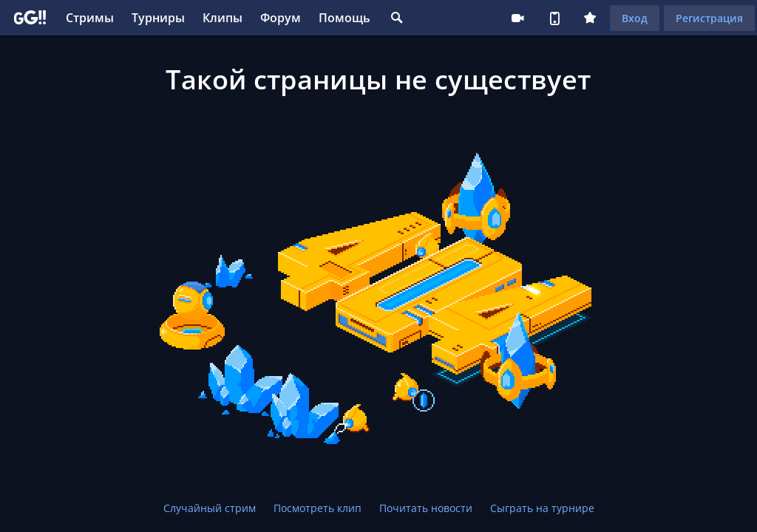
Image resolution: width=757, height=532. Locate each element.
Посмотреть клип (318, 508)
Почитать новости (426, 508)
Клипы (223, 18)
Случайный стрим (210, 508)
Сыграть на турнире (542, 508)
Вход (635, 18)
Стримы (90, 18)
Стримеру (517, 18)
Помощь (344, 18)
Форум (281, 18)
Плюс (590, 18)
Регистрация (709, 18)
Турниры (158, 18)
